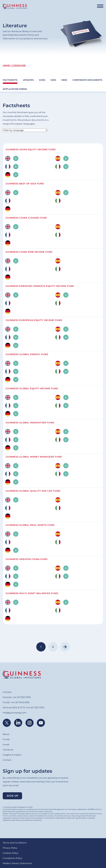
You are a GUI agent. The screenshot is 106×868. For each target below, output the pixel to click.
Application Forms (15, 89)
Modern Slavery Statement (17, 863)
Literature (8, 750)
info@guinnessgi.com (15, 713)
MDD (64, 80)
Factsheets (10, 80)
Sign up (13, 796)
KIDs (53, 80)
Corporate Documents (87, 80)
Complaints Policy (12, 858)
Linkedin (18, 723)
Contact (7, 692)
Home (6, 66)
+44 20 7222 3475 (35, 708)
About (6, 734)
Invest (6, 745)
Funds (6, 739)
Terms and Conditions (15, 843)
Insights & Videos (12, 755)
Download (16, 158)
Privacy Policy (10, 848)
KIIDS (42, 80)
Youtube (41, 723)
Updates (28, 80)
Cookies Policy (10, 853)
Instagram (30, 723)
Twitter (7, 723)
